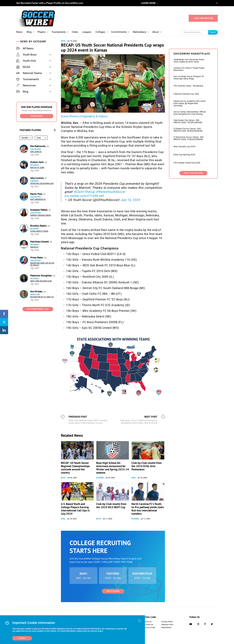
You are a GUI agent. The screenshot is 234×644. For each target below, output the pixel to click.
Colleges (100, 32)
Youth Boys (26, 55)
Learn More (37, 116)
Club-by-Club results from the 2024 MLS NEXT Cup (111, 506)
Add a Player (113, 591)
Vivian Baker (37, 257)
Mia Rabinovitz (38, 146)
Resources (26, 85)
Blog (29, 32)
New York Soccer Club (41, 281)
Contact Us (149, 625)
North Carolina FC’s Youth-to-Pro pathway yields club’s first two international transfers (148, 509)
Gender (25, 138)
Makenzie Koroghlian (41, 276)
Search (213, 32)
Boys (63, 478)
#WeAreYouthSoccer (111, 192)
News (19, 32)
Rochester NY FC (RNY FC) (42, 297)
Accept (22, 638)
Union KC (34, 247)
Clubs (75, 32)
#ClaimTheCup (84, 192)
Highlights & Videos (94, 116)
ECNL (134, 478)
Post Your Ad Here (193, 173)
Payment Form (167, 625)
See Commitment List (38, 309)
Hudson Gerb (37, 162)
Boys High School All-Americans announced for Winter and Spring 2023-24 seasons (113, 468)
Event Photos (70, 116)
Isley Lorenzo (37, 178)
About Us (148, 622)
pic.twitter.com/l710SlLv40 (84, 196)
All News (25, 48)
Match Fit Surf (37, 168)
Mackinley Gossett (40, 242)
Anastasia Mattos (39, 210)
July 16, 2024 (130, 200)
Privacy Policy (167, 622)
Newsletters (166, 628)
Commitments (119, 32)
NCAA (23, 67)
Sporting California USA (42, 183)
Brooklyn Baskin (39, 226)
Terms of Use (150, 628)
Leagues (87, 32)
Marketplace (140, 32)
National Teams (29, 73)
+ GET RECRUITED (203, 18)
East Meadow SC (38, 199)
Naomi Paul (36, 194)
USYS (63, 41)
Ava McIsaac (37, 291)
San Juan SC (36, 152)
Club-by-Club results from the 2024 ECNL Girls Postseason (147, 466)
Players (42, 32)
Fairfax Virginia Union (41, 215)
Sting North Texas (39, 231)
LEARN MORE (148, 3)
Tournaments (59, 32)
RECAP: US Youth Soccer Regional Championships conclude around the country (75, 468)
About (156, 32)
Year (39, 138)
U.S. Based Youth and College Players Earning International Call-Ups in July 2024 (75, 509)
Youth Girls (26, 61)
